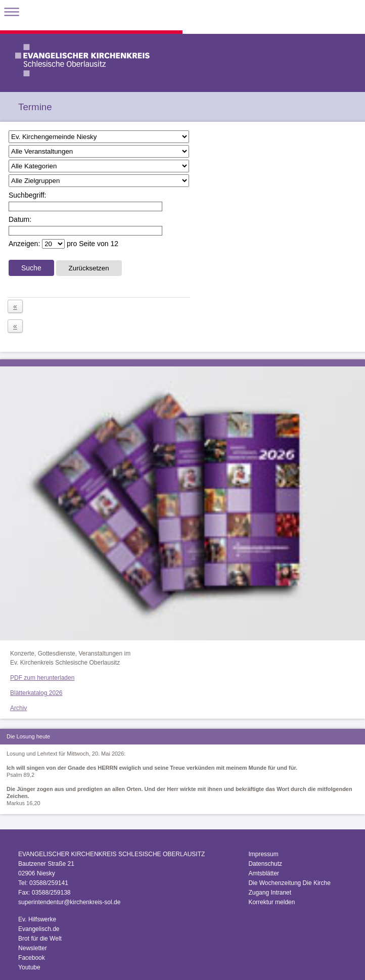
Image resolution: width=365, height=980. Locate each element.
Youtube (29, 967)
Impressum (263, 854)
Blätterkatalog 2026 (36, 693)
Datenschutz (265, 864)
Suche (31, 268)
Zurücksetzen (89, 268)
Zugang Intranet (270, 893)
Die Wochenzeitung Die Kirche (289, 883)
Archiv (18, 708)
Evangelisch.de (39, 929)
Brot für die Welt (40, 939)
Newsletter (33, 948)
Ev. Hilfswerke (37, 919)
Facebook (32, 958)
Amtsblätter (264, 873)
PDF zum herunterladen (42, 678)
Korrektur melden (271, 902)
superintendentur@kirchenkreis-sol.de (69, 902)
